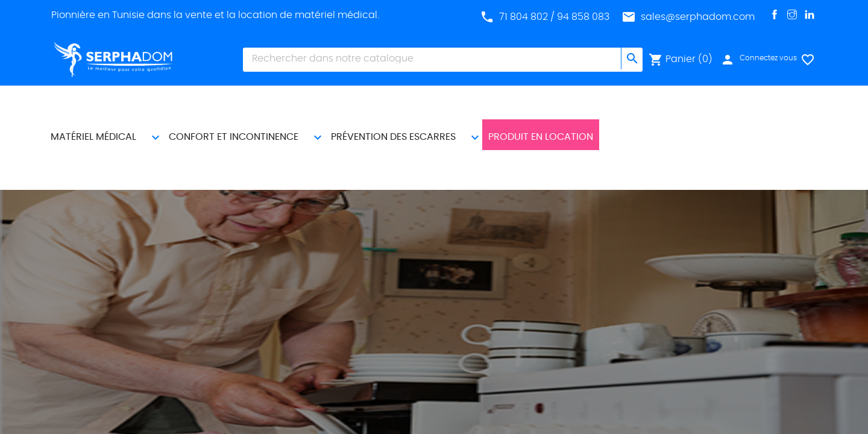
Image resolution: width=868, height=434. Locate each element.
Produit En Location (547, 103)
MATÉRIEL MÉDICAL (100, 103)
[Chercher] (432, 58)
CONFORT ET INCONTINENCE (240, 103)
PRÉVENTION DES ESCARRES (400, 103)
